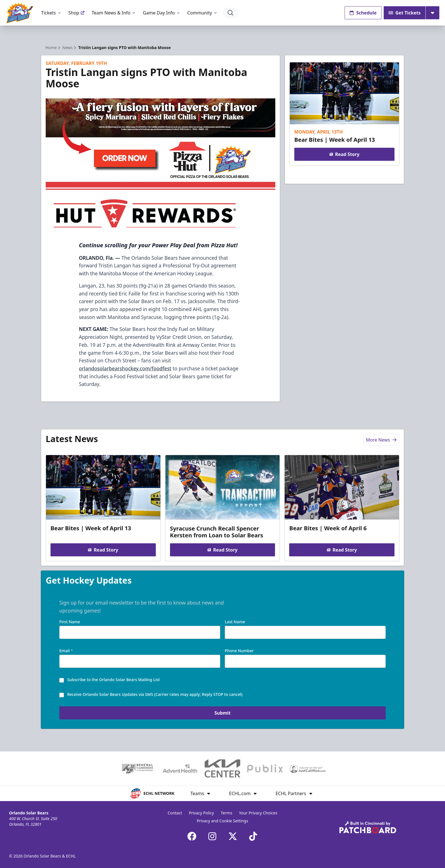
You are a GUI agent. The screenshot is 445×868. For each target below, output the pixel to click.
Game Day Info (161, 13)
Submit (223, 713)
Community (203, 13)
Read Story (344, 154)
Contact (175, 813)
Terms (226, 813)
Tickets (51, 13)
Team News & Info (114, 13)
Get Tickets (405, 13)
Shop (77, 13)
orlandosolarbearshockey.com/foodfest (125, 368)
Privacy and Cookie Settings (223, 821)
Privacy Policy (201, 813)
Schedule (363, 13)
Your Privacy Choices (258, 813)
